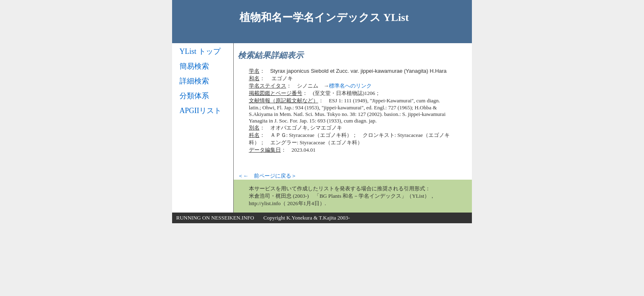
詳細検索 (194, 81)
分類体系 (194, 96)
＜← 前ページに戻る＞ (267, 176)
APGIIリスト (200, 111)
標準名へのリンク (350, 86)
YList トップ (200, 51)
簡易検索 (194, 66)
